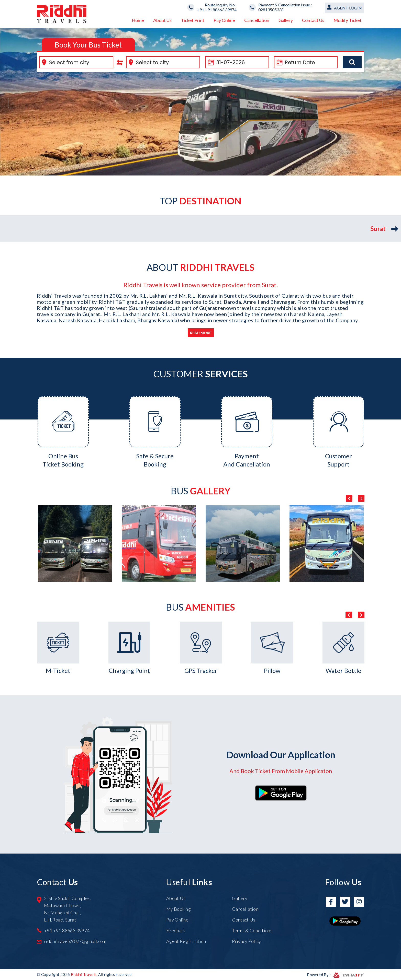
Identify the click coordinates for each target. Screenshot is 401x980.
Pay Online (224, 20)
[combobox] (76, 62)
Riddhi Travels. (84, 974)
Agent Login (348, 8)
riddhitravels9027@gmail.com (75, 941)
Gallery (286, 20)
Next (361, 498)
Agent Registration (186, 941)
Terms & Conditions (252, 930)
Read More (201, 333)
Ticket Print (193, 20)
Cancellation (257, 20)
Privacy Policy (246, 941)
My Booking (179, 909)
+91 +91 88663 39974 (217, 10)
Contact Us (313, 20)
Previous (349, 498)
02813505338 (271, 10)
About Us (162, 20)
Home (138, 20)
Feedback (176, 930)
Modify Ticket (348, 20)
